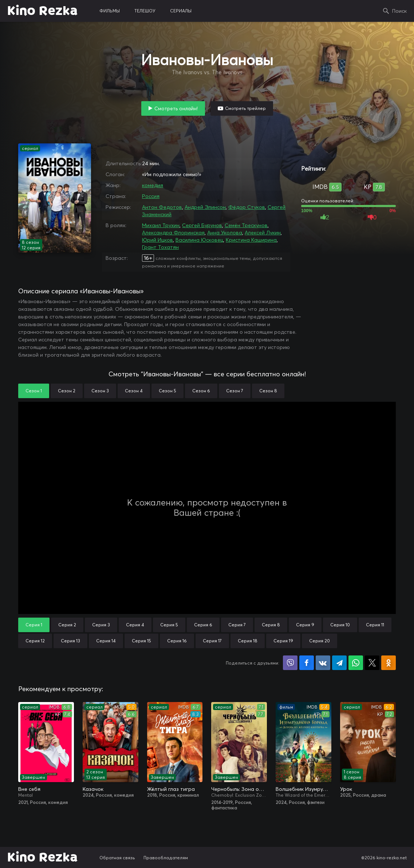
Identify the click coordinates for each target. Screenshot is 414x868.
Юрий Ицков (157, 240)
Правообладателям (166, 858)
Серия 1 (34, 625)
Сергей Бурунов (202, 225)
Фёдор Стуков (247, 207)
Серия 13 (70, 641)
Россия (151, 196)
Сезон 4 (134, 391)
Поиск (399, 11)
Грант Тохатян (160, 247)
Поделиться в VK (323, 663)
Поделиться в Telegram (339, 663)
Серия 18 (248, 641)
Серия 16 (177, 641)
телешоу (145, 11)
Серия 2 (67, 625)
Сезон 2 (67, 391)
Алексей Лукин (263, 233)
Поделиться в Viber (290, 663)
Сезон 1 (34, 391)
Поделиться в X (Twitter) (372, 663)
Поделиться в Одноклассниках (389, 663)
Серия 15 (141, 641)
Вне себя (29, 789)
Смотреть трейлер (245, 108)
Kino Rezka (42, 11)
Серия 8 (271, 625)
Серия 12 (35, 641)
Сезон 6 (201, 391)
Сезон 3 (100, 391)
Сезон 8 (268, 391)
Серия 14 (106, 641)
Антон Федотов (162, 207)
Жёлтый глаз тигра (171, 789)
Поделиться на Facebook (307, 663)
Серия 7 (237, 625)
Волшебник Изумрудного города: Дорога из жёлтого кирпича (303, 789)
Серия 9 (305, 625)
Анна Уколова (225, 233)
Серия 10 (340, 625)
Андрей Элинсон (205, 207)
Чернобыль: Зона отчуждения (239, 789)
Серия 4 (135, 625)
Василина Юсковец (199, 240)
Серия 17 (212, 641)
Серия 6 (203, 625)
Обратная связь (117, 858)
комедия (153, 185)
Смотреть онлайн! (176, 108)
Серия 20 (320, 641)
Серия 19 (283, 641)
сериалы (181, 11)
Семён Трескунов (246, 225)
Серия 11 (375, 625)
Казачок (93, 789)
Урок (346, 789)
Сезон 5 (167, 391)
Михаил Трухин (161, 225)
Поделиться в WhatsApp (356, 663)
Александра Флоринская (173, 233)
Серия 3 (101, 625)
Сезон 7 (235, 391)
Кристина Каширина (251, 240)
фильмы (110, 11)
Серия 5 (169, 625)
